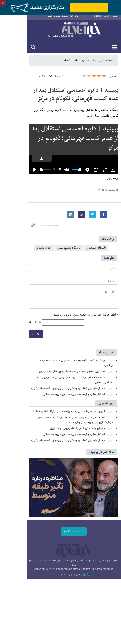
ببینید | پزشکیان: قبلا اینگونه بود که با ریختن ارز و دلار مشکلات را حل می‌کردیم (70, 379)
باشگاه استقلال (96, 266)
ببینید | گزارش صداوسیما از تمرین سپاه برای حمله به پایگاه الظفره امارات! (73, 420)
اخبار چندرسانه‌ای (85, 64)
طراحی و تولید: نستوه (63, 597)
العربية (106, 20)
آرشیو (39, 20)
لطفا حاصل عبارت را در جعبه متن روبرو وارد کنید (86, 333)
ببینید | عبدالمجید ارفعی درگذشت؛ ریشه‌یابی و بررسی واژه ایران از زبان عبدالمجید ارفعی (66, 391)
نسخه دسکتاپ (61, 558)
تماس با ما (63, 20)
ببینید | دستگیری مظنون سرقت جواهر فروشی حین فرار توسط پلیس (76, 385)
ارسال (9, 352)
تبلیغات (46, 20)
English (98, 20)
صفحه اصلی (106, 64)
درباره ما (54, 20)
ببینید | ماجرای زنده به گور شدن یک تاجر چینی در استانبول (82, 437)
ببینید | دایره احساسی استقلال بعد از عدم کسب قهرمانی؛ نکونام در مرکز (63, 98)
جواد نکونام (44, 266)
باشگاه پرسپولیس (69, 266)
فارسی (115, 20)
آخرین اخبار (107, 371)
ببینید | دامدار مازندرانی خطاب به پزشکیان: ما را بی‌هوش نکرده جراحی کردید (72, 397)
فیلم (66, 64)
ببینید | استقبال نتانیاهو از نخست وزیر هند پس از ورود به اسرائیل (78, 403)
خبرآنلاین (60, 34)
